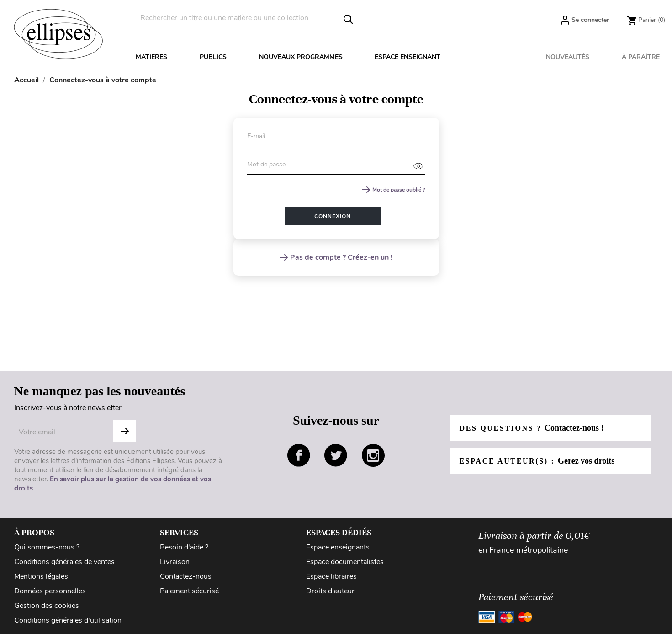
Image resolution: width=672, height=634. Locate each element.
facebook (299, 455)
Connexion (333, 216)
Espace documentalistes (345, 562)
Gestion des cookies (47, 606)
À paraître (641, 57)
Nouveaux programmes (301, 57)
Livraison (175, 562)
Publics (213, 57)
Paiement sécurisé (189, 591)
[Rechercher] (246, 18)
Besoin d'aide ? (184, 547)
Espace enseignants (338, 547)
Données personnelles (50, 591)
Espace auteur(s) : (537, 461)
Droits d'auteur (330, 591)
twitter (336, 455)
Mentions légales (41, 576)
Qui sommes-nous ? (47, 547)
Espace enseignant (407, 57)
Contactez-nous (186, 576)
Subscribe (125, 431)
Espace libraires (331, 576)
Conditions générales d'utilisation (68, 620)
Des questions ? (532, 428)
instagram (373, 455)
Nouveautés (568, 57)
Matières (151, 57)
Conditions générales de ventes (64, 562)
